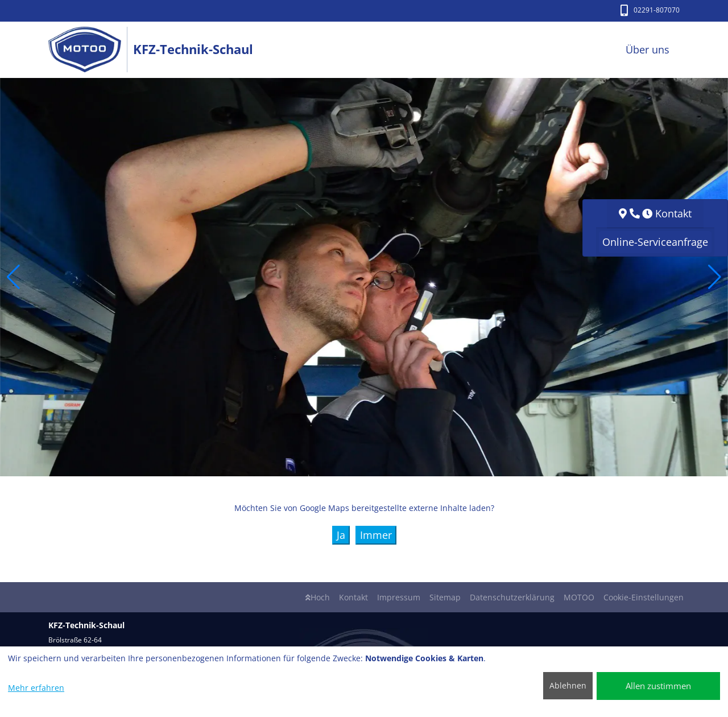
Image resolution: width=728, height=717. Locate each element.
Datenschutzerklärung (512, 597)
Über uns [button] (648, 50)
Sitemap (445, 597)
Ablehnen (568, 685)
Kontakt (353, 597)
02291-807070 (650, 10)
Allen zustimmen (658, 686)
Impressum (399, 597)
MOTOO (579, 597)
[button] (13, 277)
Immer (376, 535)
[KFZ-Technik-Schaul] (91, 50)
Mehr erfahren (36, 688)
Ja (341, 535)
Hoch (318, 597)
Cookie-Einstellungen (644, 597)
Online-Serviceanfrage (655, 242)
